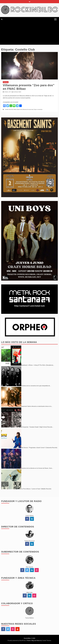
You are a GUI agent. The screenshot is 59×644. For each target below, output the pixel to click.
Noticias (6, 82)
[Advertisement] (29, 34)
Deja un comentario (38, 109)
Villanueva (25, 109)
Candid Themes (47, 641)
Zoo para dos (30, 109)
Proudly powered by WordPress (17, 641)
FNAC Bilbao (14, 109)
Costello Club (8, 109)
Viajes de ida (19, 109)
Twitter (8, 629)
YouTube (17, 629)
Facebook (3, 629)
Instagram (13, 629)
